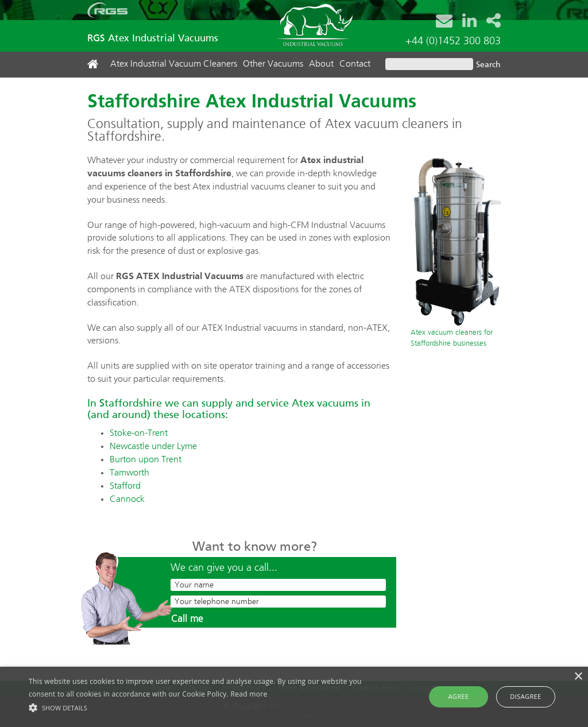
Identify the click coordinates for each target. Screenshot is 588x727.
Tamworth (129, 473)
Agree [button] (459, 696)
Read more (249, 694)
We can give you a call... (224, 568)
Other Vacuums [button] (273, 64)
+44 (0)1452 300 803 (453, 41)
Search (488, 65)
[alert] (294, 697)
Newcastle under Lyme (153, 447)
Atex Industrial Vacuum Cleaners (174, 64)
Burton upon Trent (146, 460)
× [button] (578, 677)
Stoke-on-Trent (139, 434)
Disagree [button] (525, 696)
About (321, 64)
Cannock (127, 500)
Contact (355, 64)
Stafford (125, 486)
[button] (201, 707)
